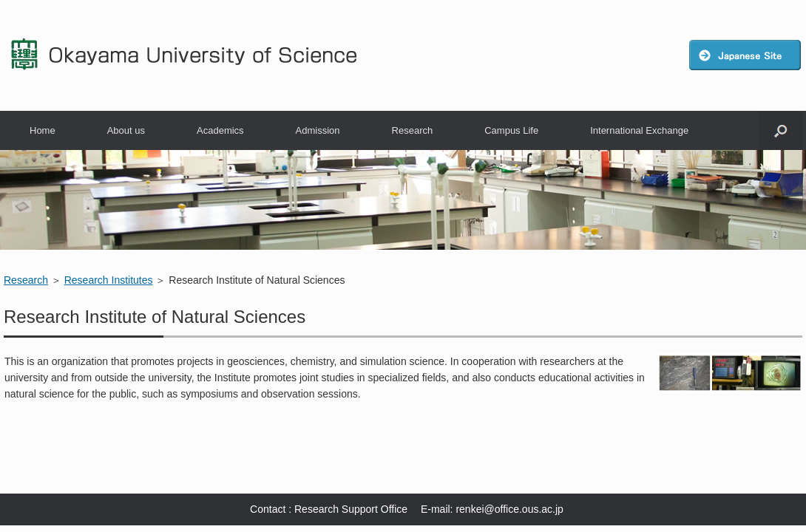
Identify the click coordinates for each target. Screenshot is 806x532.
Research (413, 130)
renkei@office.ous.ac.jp (509, 509)
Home (43, 130)
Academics (220, 130)
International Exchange (639, 130)
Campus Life (511, 130)
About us (126, 130)
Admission (318, 130)
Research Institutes (109, 280)
